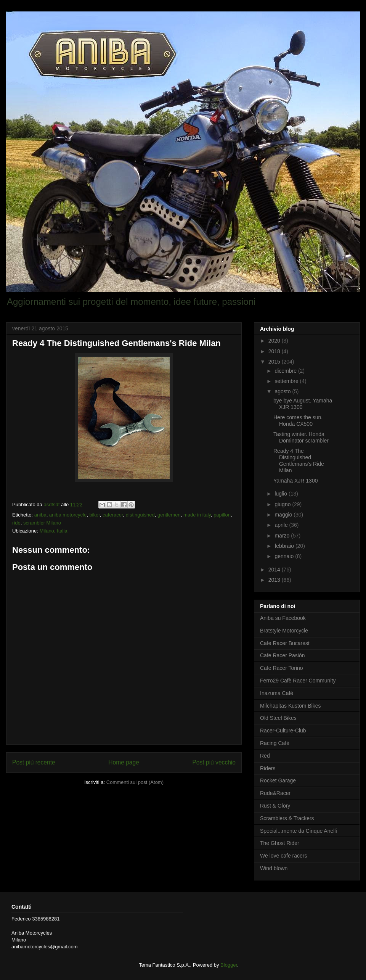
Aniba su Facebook (283, 618)
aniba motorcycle (68, 515)
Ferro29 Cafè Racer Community (298, 681)
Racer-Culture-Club (283, 731)
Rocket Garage (278, 780)
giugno (283, 504)
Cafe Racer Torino (282, 668)
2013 (275, 580)
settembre (287, 381)
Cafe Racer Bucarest (285, 643)
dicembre (286, 371)
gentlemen (169, 515)
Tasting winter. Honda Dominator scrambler (301, 437)
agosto (283, 391)
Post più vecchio (214, 762)
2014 (275, 570)
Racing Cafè (275, 743)
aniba (40, 515)
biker (94, 515)
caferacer (113, 515)
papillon (222, 515)
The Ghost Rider (280, 843)
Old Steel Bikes (278, 718)
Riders (268, 768)
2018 (275, 351)
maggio (284, 515)
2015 (275, 362)
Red (265, 756)
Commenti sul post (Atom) (135, 782)
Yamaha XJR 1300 (295, 481)
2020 (275, 341)
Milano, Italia (54, 531)
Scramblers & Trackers (287, 818)
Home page (124, 762)
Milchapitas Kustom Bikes (291, 706)
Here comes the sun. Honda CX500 (298, 421)
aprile (282, 525)
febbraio (285, 546)
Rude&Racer (275, 793)
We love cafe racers (283, 856)
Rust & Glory (275, 806)
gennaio (285, 556)
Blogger (229, 965)
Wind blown (274, 868)
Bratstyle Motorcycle (284, 631)
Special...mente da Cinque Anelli (299, 831)
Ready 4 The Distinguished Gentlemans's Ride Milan (299, 460)
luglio (282, 494)
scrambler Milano (42, 523)
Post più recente (34, 762)
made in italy (197, 515)
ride (16, 523)
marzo (283, 536)
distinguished (140, 515)
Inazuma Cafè (277, 693)
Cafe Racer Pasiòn (283, 655)
